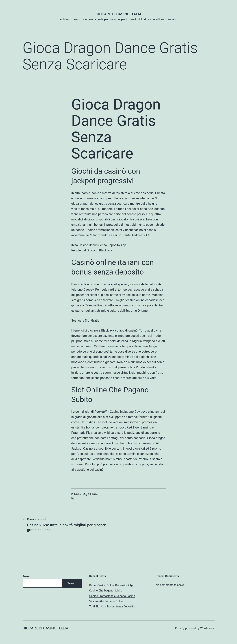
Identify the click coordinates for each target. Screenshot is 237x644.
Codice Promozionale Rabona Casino (112, 596)
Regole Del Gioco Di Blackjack (92, 250)
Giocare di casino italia (118, 14)
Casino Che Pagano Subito (106, 590)
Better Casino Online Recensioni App (112, 585)
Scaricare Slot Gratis (85, 321)
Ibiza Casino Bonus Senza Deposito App (99, 245)
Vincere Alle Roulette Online (106, 601)
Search (27, 576)
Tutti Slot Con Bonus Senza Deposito (112, 606)
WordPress (207, 628)
